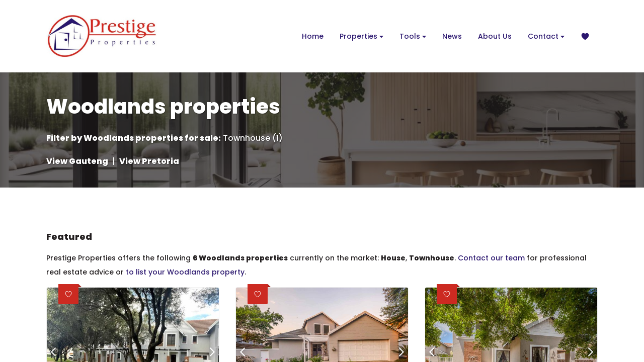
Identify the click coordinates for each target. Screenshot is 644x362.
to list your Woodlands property (185, 272)
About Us (495, 36)
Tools (413, 36)
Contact (546, 36)
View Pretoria (149, 161)
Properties (361, 36)
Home (313, 36)
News (452, 36)
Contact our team (491, 258)
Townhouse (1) (253, 138)
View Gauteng (77, 161)
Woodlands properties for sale (151, 138)
